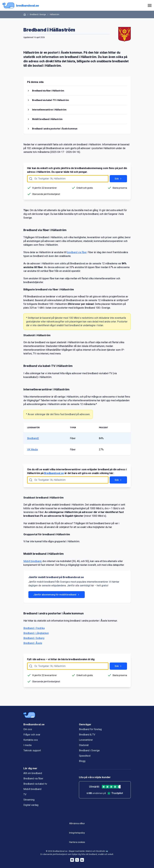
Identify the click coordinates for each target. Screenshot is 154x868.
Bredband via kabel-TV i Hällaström (51, 100)
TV (25, 794)
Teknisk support (32, 750)
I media (27, 745)
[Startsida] (25, 14)
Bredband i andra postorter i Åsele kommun (55, 129)
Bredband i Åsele (33, 643)
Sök (118, 179)
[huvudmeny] (149, 5)
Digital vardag (31, 805)
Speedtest (85, 756)
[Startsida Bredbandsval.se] (21, 5)
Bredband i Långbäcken (36, 633)
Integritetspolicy (77, 833)
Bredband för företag (90, 729)
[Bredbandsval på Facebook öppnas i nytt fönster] (72, 860)
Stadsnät (84, 745)
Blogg (82, 761)
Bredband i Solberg (34, 638)
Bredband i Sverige (38, 14)
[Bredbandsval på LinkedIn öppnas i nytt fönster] (82, 860)
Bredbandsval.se (54, 473)
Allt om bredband (33, 773)
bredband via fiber (77, 252)
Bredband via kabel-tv (35, 784)
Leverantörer (86, 740)
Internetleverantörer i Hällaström (49, 110)
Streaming (29, 800)
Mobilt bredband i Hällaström (47, 119)
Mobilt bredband (32, 561)
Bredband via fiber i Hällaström (48, 91)
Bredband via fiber (33, 779)
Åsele (65, 52)
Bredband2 (33, 438)
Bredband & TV (87, 735)
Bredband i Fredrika (34, 628)
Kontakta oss (31, 740)
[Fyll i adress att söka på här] (68, 179)
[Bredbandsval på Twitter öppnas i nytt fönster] (77, 860)
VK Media (32, 449)
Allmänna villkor (77, 823)
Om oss (28, 729)
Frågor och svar (32, 735)
